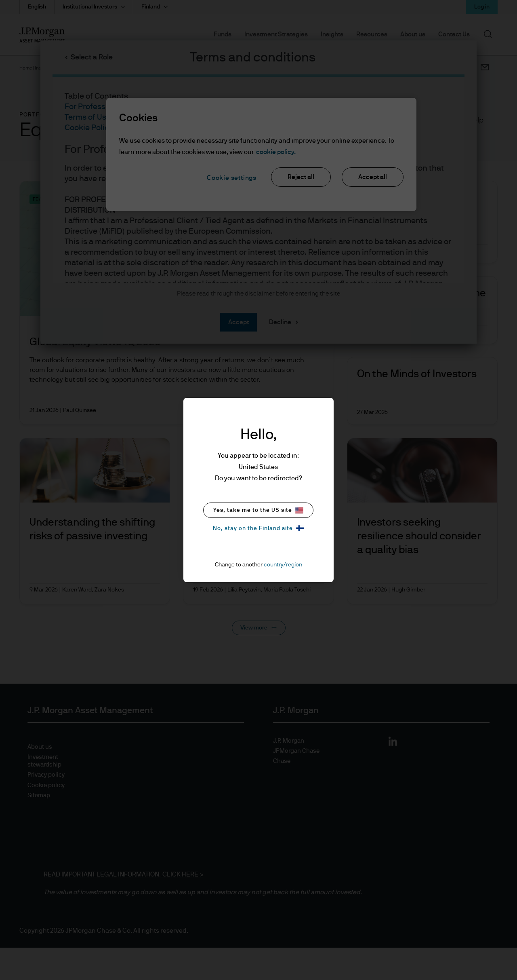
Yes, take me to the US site (258, 510)
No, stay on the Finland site (258, 528)
